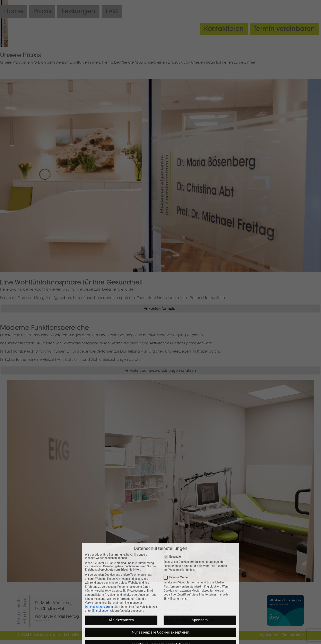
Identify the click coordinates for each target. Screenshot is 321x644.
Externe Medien (178, 636)
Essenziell (174, 615)
